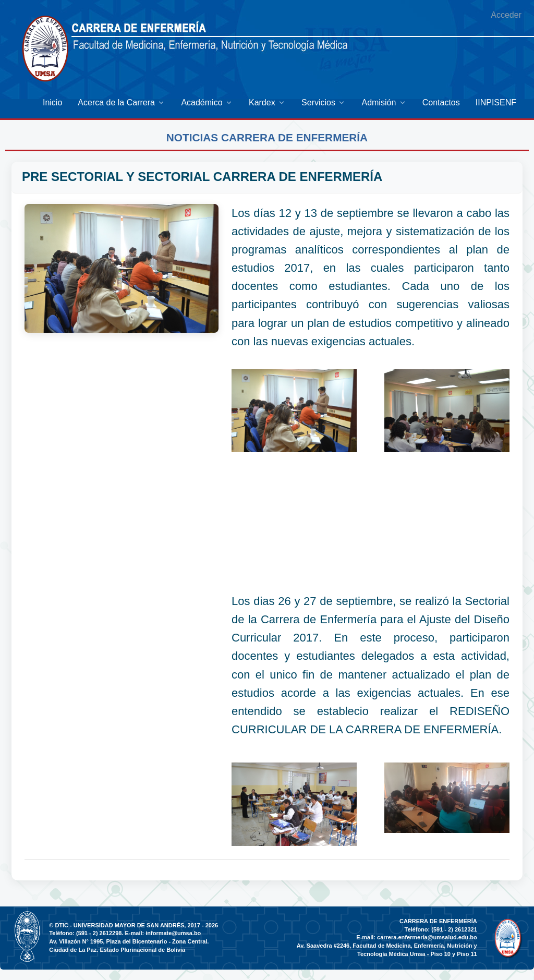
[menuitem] (52, 102)
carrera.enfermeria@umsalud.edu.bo (427, 937)
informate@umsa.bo (173, 933)
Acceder (506, 15)
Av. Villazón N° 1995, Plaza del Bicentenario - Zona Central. (129, 941)
